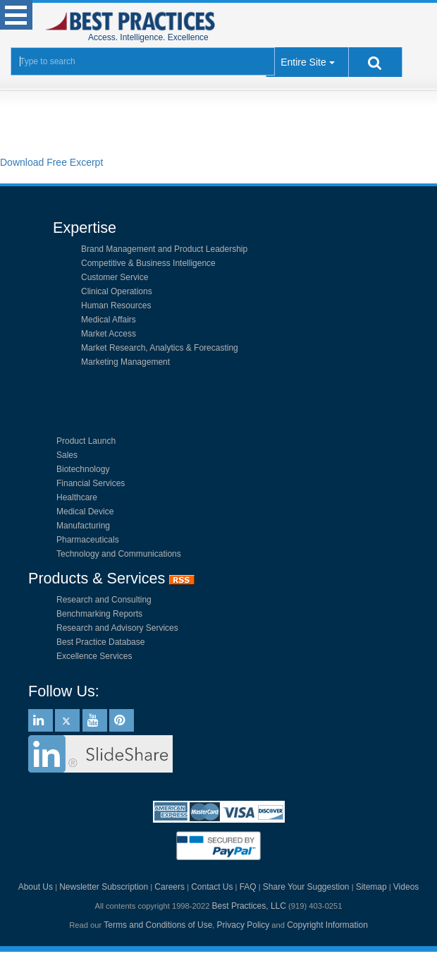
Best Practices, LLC (249, 906)
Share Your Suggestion (306, 887)
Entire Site (303, 62)
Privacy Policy (244, 925)
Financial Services (91, 483)
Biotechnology (83, 469)
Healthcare (77, 497)
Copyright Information (327, 925)
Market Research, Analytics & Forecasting (160, 348)
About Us (36, 887)
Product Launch (86, 441)
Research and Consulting (104, 600)
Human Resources (116, 306)
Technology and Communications (119, 554)
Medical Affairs (109, 320)
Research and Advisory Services (117, 628)
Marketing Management (125, 362)
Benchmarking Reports (99, 614)
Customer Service (115, 277)
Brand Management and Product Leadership (164, 249)
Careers (170, 887)
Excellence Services (94, 656)
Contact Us (212, 887)
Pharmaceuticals (88, 540)
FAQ (248, 887)
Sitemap (371, 887)
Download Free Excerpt (51, 162)
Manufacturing (83, 526)
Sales (67, 455)
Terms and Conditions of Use (158, 925)
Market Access (109, 334)
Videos (406, 887)
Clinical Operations (117, 291)
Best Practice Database (100, 642)
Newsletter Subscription (104, 887)
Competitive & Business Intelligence (148, 263)
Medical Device (85, 512)
